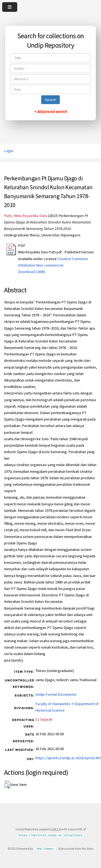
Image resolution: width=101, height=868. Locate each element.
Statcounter (66, 848)
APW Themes (45, 849)
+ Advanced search (51, 111)
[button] (7, 785)
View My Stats (84, 848)
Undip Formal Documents (56, 694)
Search (50, 100)
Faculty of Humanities (53, 704)
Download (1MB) (32, 272)
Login (9, 151)
